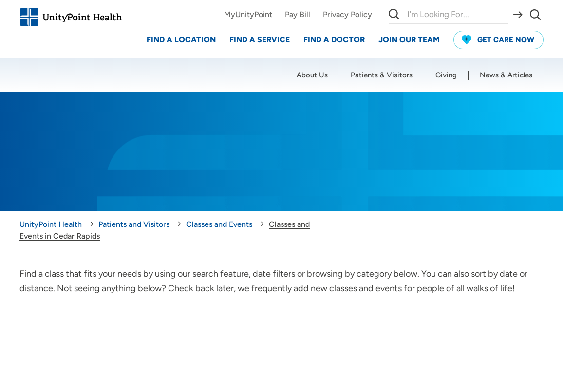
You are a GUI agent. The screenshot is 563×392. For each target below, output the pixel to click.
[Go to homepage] (71, 17)
